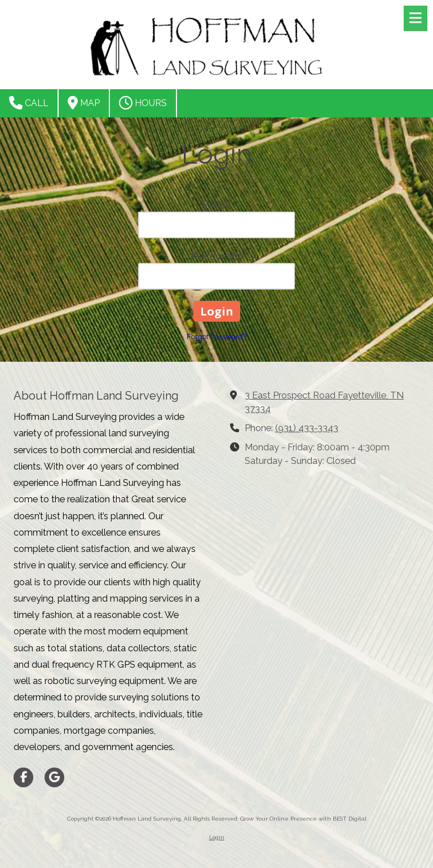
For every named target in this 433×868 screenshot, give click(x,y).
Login (217, 837)
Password (217, 256)
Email (217, 205)
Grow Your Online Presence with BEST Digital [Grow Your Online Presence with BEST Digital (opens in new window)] (303, 819)
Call (29, 103)
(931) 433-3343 (307, 428)
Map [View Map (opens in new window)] (84, 103)
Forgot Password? (216, 337)
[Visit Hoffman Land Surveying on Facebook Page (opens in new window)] (23, 777)
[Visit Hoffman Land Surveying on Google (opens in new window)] (54, 777)
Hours (143, 103)
